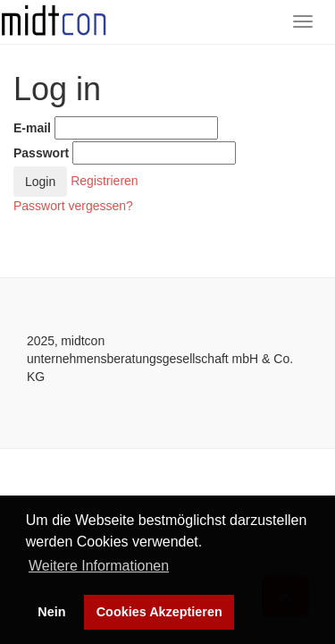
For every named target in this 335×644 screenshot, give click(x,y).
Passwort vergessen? (73, 206)
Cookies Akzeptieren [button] (159, 612)
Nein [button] (51, 612)
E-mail (32, 128)
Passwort (41, 153)
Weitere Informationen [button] (99, 566)
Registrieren (104, 180)
